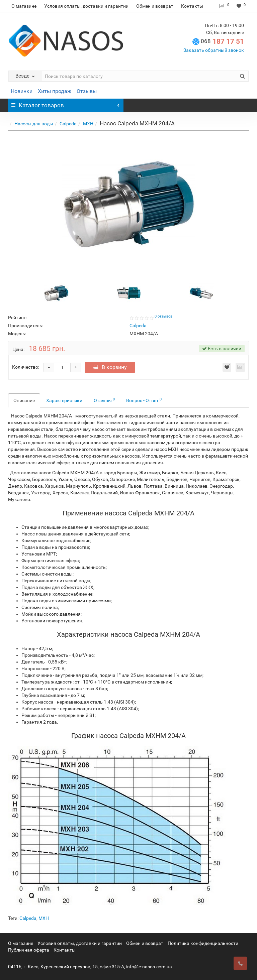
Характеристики (64, 400)
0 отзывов (163, 316)
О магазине (24, 6)
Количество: (26, 367)
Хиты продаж (55, 91)
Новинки (22, 91)
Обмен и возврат (155, 6)
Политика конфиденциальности (203, 943)
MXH (88, 124)
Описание (24, 400)
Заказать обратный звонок (214, 50)
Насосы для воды (34, 124)
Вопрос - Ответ (144, 400)
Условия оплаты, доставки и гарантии (86, 6)
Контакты (192, 6)
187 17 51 (222, 41)
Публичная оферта (29, 950)
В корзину (111, 367)
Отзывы (87, 91)
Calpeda (68, 124)
